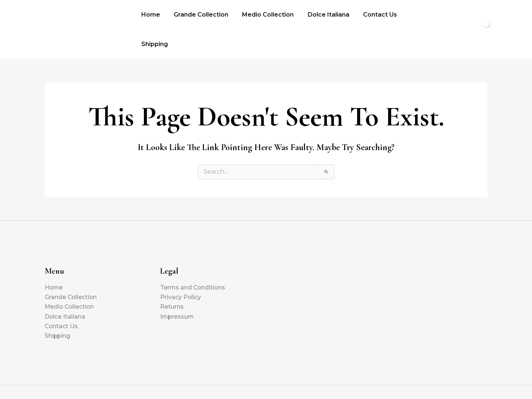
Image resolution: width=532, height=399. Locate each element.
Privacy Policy (181, 270)
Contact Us (371, 16)
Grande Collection (198, 16)
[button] (444, 16)
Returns (172, 280)
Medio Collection (263, 16)
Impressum (177, 290)
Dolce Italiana (322, 16)
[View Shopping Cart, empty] (471, 16)
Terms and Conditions (193, 261)
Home (150, 16)
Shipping (413, 16)
